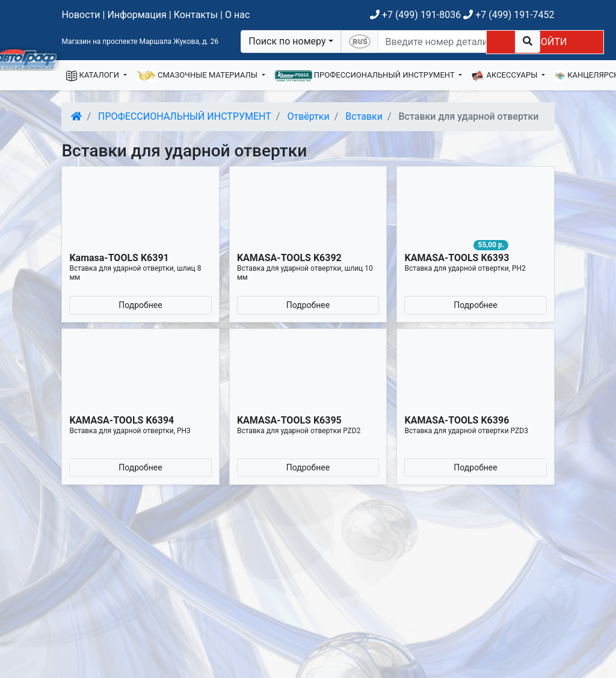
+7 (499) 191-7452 (509, 15)
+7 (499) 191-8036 (415, 15)
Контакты (196, 15)
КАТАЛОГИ (94, 76)
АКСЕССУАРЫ (506, 76)
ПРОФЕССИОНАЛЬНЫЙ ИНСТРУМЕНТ (366, 76)
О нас (237, 15)
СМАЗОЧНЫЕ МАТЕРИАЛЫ (198, 76)
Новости (81, 15)
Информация (137, 15)
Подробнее (140, 305)
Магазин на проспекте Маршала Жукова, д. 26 (140, 42)
